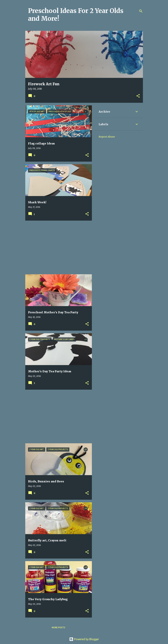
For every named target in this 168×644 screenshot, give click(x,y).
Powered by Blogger (84, 639)
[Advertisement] (57, 247)
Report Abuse (107, 137)
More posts (58, 627)
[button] (138, 96)
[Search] (141, 11)
